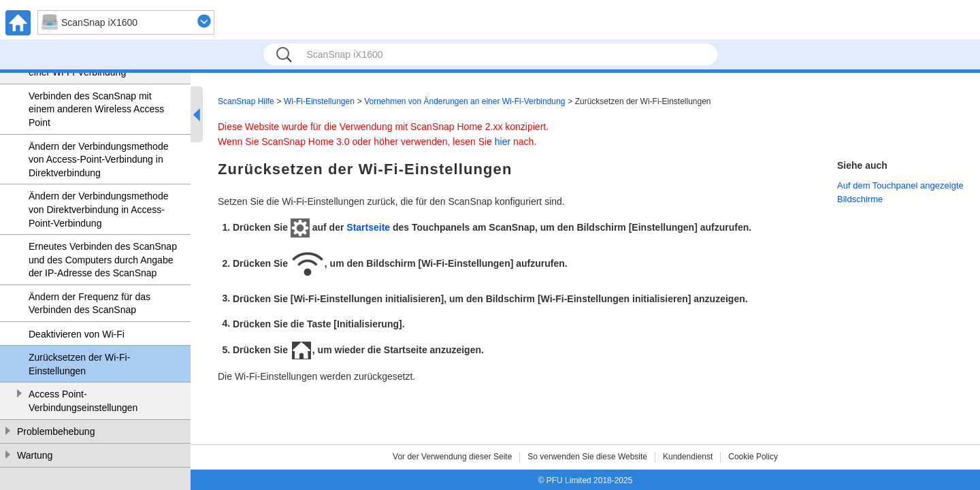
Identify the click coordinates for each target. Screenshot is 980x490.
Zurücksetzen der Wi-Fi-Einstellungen (79, 364)
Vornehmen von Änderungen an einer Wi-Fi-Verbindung (464, 101)
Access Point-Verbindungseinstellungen (83, 401)
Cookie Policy (753, 457)
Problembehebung (56, 431)
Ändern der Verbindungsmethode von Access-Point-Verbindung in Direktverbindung (98, 160)
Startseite (368, 227)
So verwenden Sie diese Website (587, 457)
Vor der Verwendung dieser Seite (452, 457)
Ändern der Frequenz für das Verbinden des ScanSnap (89, 304)
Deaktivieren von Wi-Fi (77, 334)
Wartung (35, 455)
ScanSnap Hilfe (246, 101)
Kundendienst (688, 457)
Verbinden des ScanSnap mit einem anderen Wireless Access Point (96, 109)
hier (503, 142)
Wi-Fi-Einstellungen (319, 101)
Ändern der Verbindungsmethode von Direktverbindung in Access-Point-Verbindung (98, 209)
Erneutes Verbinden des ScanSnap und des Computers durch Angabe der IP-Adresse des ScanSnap (103, 260)
